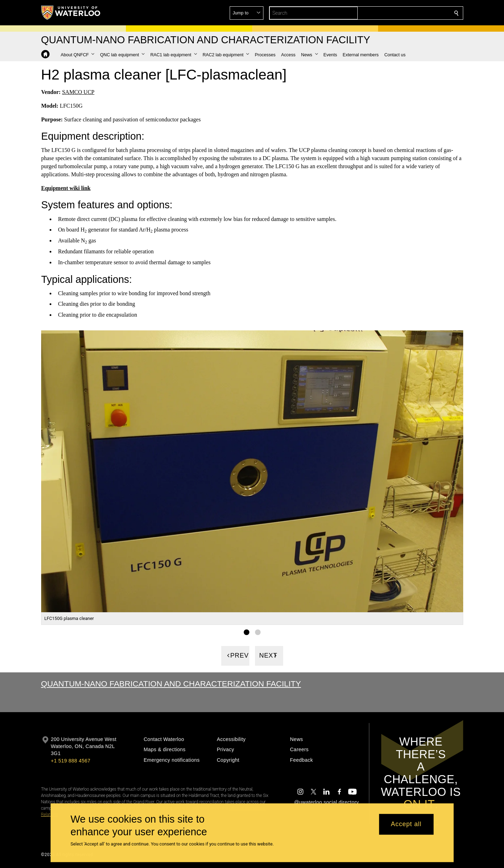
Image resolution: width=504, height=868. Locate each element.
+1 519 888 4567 (71, 761)
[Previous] (235, 655)
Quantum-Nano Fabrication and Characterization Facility (171, 684)
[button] (406, 13)
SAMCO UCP (78, 92)
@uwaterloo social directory (326, 802)
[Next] (269, 655)
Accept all (406, 824)
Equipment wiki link (66, 188)
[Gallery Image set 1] (247, 632)
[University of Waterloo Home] (71, 13)
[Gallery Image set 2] (258, 632)
